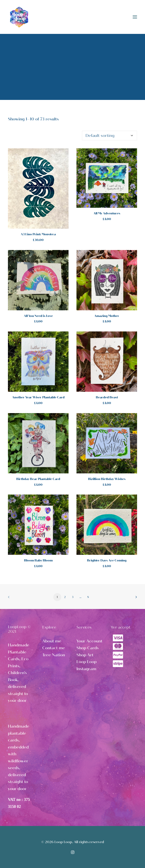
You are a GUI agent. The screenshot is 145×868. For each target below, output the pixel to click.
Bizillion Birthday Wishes (107, 479)
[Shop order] (110, 136)
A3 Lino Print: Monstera (38, 234)
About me (52, 641)
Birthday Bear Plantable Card (38, 479)
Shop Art (85, 655)
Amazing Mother (107, 316)
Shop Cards (88, 648)
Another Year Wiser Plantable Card (38, 397)
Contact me (54, 648)
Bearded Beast (107, 397)
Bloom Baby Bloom (38, 560)
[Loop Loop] (19, 17)
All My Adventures (107, 213)
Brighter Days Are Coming (107, 560)
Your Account (89, 641)
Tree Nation (54, 655)
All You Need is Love (38, 316)
